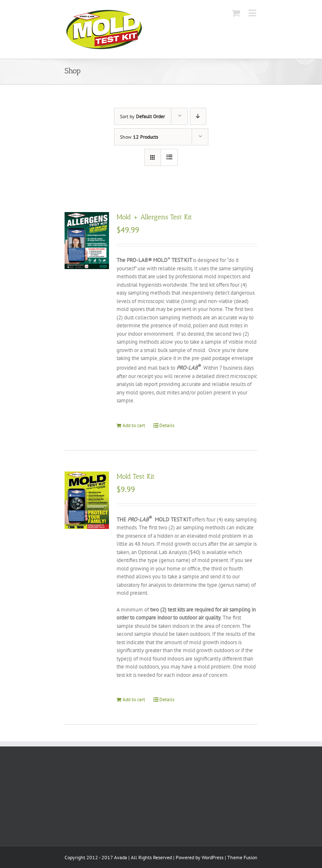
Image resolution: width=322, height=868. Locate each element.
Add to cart (134, 425)
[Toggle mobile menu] (253, 13)
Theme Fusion (242, 857)
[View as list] (169, 157)
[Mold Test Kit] (87, 500)
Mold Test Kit (136, 476)
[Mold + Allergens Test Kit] (87, 241)
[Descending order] (198, 116)
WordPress (213, 857)
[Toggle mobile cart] (236, 13)
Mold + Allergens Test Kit (154, 217)
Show (139, 137)
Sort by (142, 116)
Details (167, 425)
